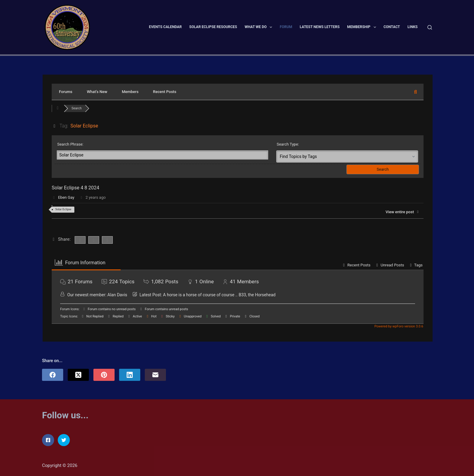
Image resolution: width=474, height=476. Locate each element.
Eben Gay (66, 197)
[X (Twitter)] (78, 375)
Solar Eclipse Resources (213, 27)
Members (130, 92)
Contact (392, 27)
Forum (286, 27)
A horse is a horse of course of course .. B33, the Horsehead (219, 295)
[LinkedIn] (130, 375)
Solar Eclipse (63, 209)
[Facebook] (53, 375)
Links (413, 27)
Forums (66, 92)
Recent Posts (165, 92)
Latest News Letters (320, 27)
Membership (363, 27)
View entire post (403, 212)
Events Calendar (165, 27)
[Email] (155, 375)
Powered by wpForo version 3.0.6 (398, 326)
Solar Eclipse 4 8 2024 (75, 188)
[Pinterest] (104, 375)
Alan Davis (117, 295)
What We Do (260, 27)
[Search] (430, 27)
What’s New (97, 92)
